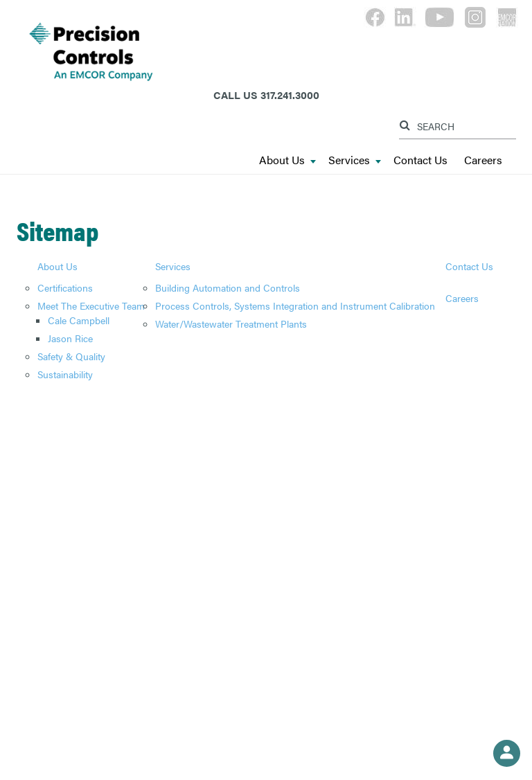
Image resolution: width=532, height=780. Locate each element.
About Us (287, 160)
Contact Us (420, 160)
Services (355, 160)
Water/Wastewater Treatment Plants (231, 323)
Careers (483, 160)
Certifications (65, 287)
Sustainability (65, 374)
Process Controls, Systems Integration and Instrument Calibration (295, 305)
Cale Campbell (79, 320)
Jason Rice (70, 338)
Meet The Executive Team (91, 305)
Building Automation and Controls (228, 287)
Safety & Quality (71, 356)
